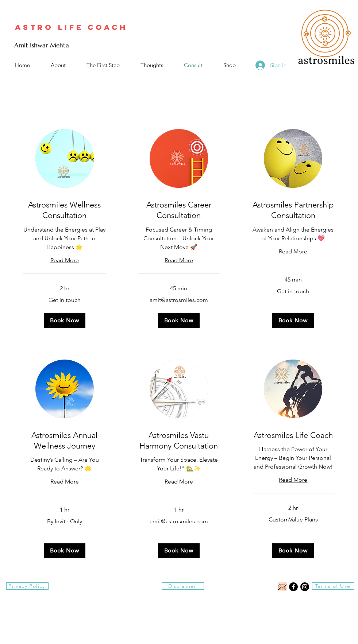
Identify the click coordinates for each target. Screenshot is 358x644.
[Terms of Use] (333, 586)
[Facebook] (293, 587)
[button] (65, 321)
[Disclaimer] (183, 586)
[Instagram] (305, 587)
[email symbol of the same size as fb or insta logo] (282, 587)
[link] (65, 210)
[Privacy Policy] (27, 586)
